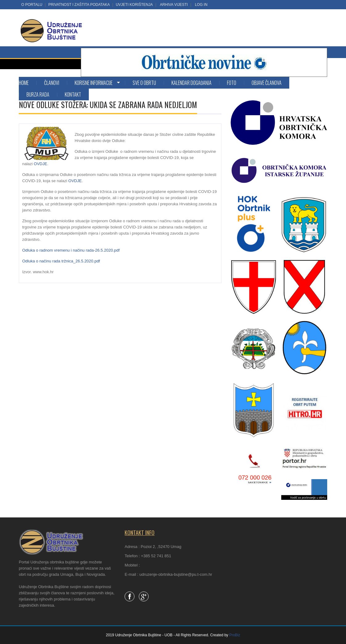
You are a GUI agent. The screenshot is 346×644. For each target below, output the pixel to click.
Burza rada (38, 94)
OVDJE (41, 164)
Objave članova (267, 83)
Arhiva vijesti (174, 5)
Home (24, 83)
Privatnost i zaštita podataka (79, 5)
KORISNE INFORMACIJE (94, 83)
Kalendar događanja (192, 83)
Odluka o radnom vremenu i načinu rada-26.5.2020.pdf (71, 250)
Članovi (52, 83)
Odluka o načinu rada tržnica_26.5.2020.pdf (61, 261)
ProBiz (235, 635)
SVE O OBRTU (144, 83)
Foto (232, 83)
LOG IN (201, 5)
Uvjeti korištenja (134, 5)
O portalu (32, 5)
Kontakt (73, 94)
